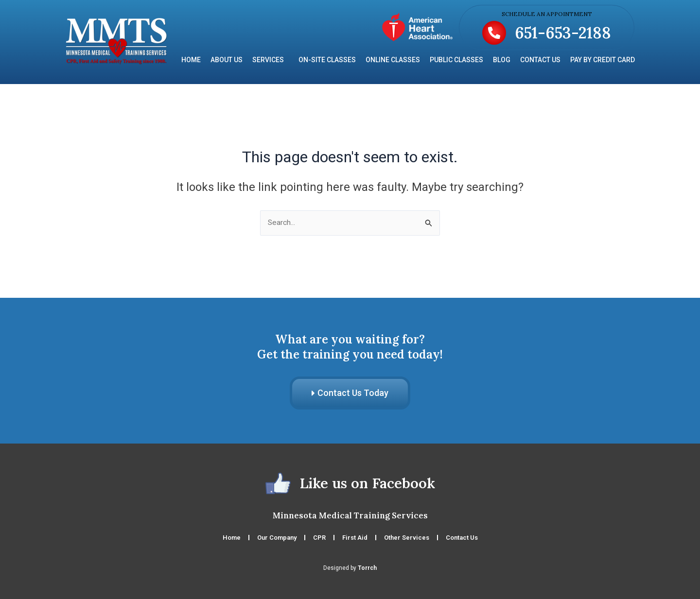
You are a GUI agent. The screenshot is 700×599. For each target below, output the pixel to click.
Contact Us (540, 60)
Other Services (407, 538)
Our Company (277, 538)
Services (271, 60)
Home (191, 60)
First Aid (355, 538)
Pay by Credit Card (603, 60)
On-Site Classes (327, 60)
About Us (227, 60)
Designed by (350, 568)
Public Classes (456, 60)
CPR (319, 538)
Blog (502, 60)
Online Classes (393, 60)
